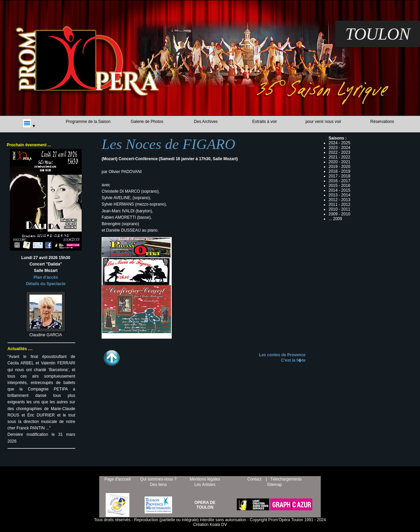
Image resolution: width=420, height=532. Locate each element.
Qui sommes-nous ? (158, 479)
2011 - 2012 (339, 205)
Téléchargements (286, 479)
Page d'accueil (118, 479)
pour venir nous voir (323, 122)
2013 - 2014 (339, 195)
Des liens (158, 485)
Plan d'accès (46, 277)
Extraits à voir (265, 122)
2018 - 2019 (339, 171)
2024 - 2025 (339, 143)
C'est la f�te (293, 360)
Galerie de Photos (147, 122)
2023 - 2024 (339, 148)
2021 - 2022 (339, 157)
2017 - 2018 (339, 176)
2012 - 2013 (339, 200)
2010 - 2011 (339, 209)
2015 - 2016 (339, 186)
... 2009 (335, 219)
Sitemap (274, 485)
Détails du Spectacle (46, 284)
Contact (254, 479)
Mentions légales (205, 479)
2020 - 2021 (339, 162)
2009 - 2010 (339, 214)
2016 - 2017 (339, 181)
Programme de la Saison (88, 122)
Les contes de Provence (282, 355)
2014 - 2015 (339, 190)
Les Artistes (205, 485)
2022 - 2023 (339, 152)
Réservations (382, 122)
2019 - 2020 (339, 167)
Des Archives (206, 122)
